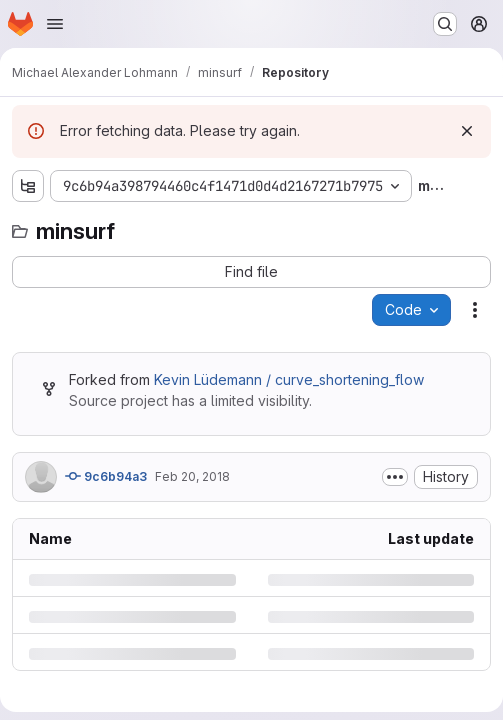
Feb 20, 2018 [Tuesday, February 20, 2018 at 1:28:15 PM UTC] (192, 476)
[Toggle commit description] (395, 477)
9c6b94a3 (106, 476)
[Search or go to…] (445, 24)
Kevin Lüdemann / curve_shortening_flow (289, 379)
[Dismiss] (467, 131)
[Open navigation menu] (55, 24)
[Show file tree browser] (28, 186)
